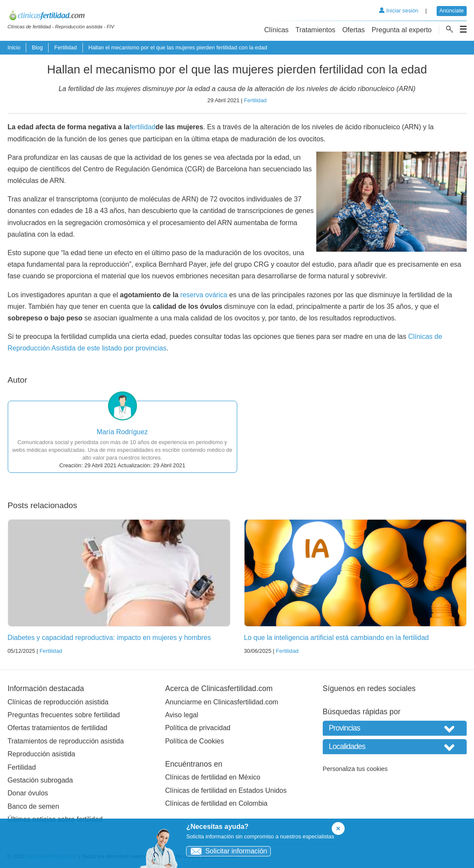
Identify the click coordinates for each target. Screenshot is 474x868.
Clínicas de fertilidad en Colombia (216, 803)
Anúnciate (451, 11)
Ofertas (353, 30)
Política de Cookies (194, 741)
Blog (37, 47)
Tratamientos (316, 30)
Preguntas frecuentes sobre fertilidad (64, 715)
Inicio (14, 47)
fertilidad (142, 127)
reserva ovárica (204, 295)
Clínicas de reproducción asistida (58, 702)
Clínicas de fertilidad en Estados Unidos (226, 790)
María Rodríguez (122, 432)
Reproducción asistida (41, 754)
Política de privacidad (198, 728)
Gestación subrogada (40, 780)
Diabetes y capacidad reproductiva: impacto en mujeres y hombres (109, 638)
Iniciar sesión (399, 11)
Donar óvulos (28, 793)
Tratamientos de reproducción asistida (66, 741)
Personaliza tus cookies (355, 769)
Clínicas (277, 30)
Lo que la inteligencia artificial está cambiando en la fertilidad (336, 638)
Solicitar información (227, 851)
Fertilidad (66, 47)
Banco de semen (34, 806)
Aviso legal (182, 715)
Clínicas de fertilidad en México (213, 777)
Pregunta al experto (402, 30)
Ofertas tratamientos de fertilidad (58, 728)
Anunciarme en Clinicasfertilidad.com (222, 702)
